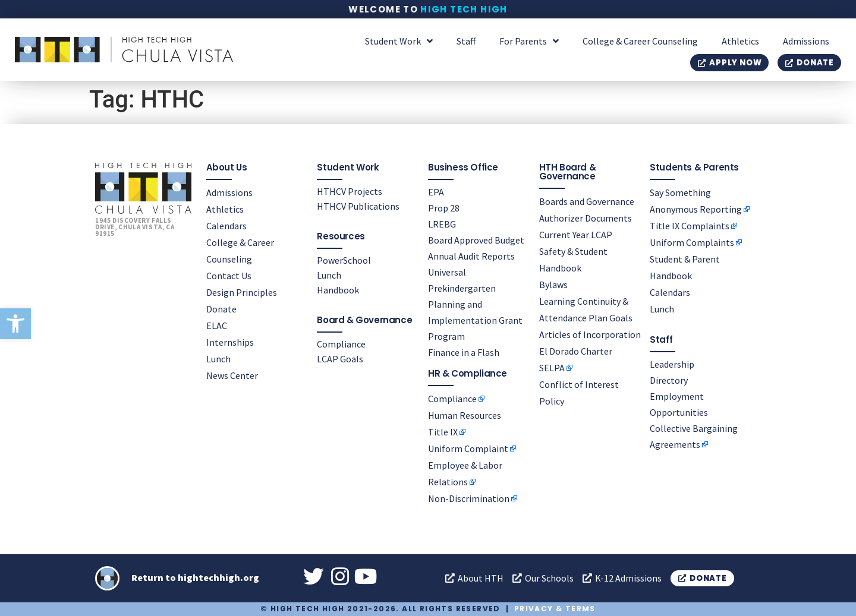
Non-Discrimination (469, 498)
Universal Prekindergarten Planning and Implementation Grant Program (475, 304)
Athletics (740, 41)
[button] (15, 324)
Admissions (806, 41)
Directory (669, 380)
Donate (221, 308)
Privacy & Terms (555, 609)
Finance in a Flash (464, 352)
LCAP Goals (340, 358)
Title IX (443, 431)
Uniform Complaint (468, 448)
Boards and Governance (587, 201)
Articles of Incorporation (590, 334)
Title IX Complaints (690, 225)
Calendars (226, 225)
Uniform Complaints (692, 242)
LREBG (442, 223)
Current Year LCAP (576, 234)
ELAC (217, 325)
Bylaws (553, 284)
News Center (232, 375)
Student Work (399, 41)
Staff (466, 41)
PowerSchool (344, 260)
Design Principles (242, 292)
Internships (230, 342)
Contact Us (229, 275)
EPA (436, 191)
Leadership (672, 364)
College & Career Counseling (640, 41)
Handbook (338, 289)
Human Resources (465, 415)
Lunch (218, 358)
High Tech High (464, 9)
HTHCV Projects (350, 191)
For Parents (529, 41)
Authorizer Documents (586, 217)
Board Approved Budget (476, 239)
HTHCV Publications (358, 206)
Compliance (341, 343)
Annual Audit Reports (471, 255)
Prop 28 (444, 207)
